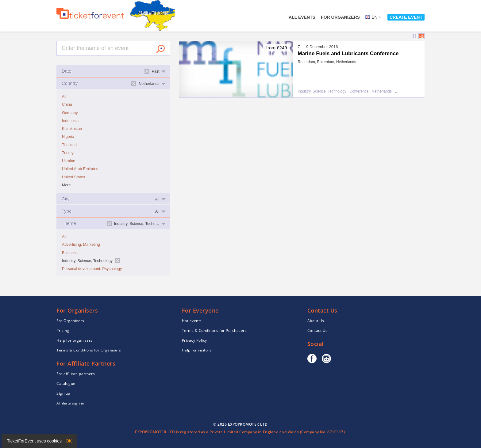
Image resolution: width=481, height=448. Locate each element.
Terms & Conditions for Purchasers (214, 330)
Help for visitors (197, 350)
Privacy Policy (194, 340)
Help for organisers (75, 340)
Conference (359, 91)
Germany (70, 113)
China (67, 104)
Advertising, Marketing (81, 245)
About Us (316, 321)
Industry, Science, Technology (322, 91)
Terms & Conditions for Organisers (89, 350)
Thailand (69, 145)
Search (160, 49)
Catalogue (66, 383)
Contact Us (317, 330)
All (64, 97)
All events (302, 17)
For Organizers (340, 17)
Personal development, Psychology (92, 269)
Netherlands (382, 91)
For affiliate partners (76, 374)
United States (73, 177)
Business (70, 253)
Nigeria (68, 137)
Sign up (63, 393)
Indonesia (70, 121)
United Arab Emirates (80, 169)
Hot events (192, 321)
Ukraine (69, 161)
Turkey (68, 153)
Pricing (63, 330)
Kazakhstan (72, 129)
